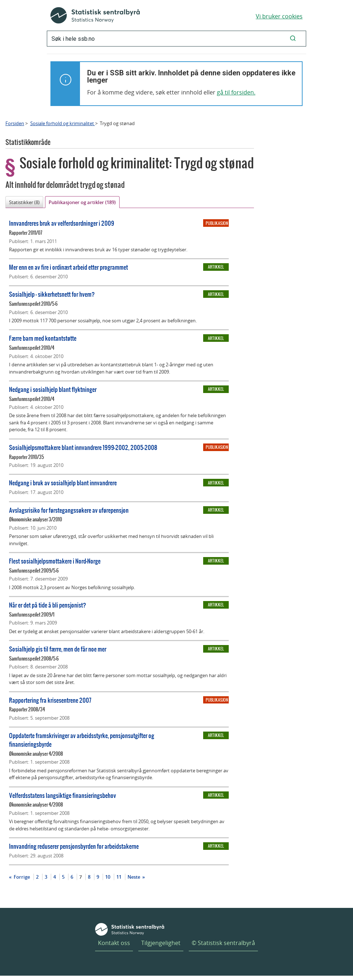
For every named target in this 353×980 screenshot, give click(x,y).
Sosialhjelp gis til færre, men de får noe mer (58, 649)
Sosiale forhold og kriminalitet (63, 123)
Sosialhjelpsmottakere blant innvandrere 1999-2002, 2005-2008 (83, 447)
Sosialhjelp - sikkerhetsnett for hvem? (52, 294)
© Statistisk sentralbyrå (223, 943)
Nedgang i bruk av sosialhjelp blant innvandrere (63, 483)
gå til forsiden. (236, 92)
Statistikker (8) (24, 202)
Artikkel (216, 267)
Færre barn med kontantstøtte (43, 338)
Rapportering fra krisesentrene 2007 (50, 700)
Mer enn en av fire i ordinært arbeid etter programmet (68, 267)
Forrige (21, 877)
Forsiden (15, 123)
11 (119, 877)
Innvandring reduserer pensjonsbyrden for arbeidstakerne (74, 846)
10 (108, 877)
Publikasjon (217, 223)
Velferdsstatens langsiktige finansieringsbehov (62, 795)
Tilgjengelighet (161, 943)
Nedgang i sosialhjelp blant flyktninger (53, 389)
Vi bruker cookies (279, 16)
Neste (134, 877)
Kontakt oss (114, 943)
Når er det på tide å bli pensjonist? (48, 605)
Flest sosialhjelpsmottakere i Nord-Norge (55, 561)
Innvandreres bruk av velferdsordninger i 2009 (62, 223)
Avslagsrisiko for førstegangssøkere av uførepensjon (69, 510)
